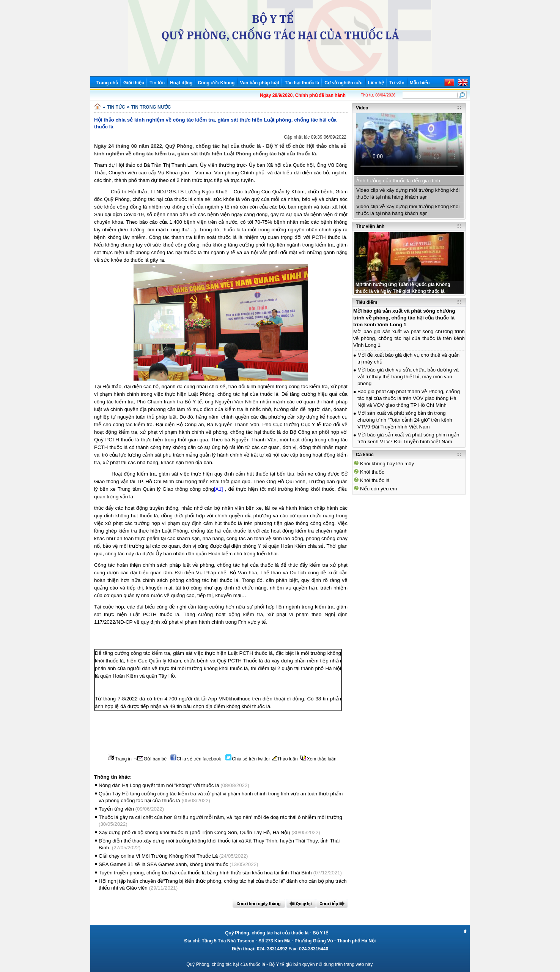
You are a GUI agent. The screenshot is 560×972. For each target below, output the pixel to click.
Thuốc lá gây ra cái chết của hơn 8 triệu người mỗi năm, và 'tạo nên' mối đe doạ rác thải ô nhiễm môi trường (220, 817)
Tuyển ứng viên (116, 809)
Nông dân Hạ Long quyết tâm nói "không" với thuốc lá (159, 785)
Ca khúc (365, 455)
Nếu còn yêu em (379, 489)
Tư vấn (397, 83)
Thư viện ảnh (370, 226)
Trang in (120, 759)
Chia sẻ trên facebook (196, 759)
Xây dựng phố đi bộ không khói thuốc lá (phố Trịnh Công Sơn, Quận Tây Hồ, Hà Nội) (194, 832)
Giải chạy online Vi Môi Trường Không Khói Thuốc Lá (158, 856)
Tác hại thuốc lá (302, 83)
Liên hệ (376, 83)
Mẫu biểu (420, 83)
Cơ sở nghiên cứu (344, 83)
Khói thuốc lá (375, 480)
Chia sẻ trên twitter (248, 759)
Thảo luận (285, 759)
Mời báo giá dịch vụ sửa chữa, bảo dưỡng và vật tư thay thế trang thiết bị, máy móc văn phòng (408, 377)
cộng (208, 489)
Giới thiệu (134, 83)
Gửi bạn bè (150, 759)
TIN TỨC (116, 107)
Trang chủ (107, 83)
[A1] (219, 489)
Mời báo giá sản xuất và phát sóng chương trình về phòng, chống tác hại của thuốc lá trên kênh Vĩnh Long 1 (404, 318)
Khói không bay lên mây (387, 464)
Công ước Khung (216, 83)
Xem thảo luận (319, 759)
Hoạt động (181, 83)
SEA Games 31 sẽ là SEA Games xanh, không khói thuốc (163, 864)
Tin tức (157, 83)
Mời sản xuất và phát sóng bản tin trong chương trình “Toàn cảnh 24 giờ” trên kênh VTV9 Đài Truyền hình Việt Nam (405, 420)
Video (362, 108)
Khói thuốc (372, 472)
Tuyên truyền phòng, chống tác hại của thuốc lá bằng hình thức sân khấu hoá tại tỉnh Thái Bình (205, 873)
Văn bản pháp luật (260, 83)
